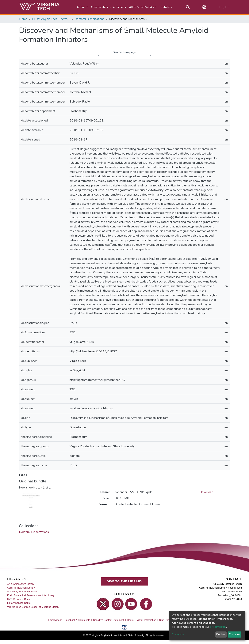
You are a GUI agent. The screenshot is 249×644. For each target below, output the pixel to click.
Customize (178, 634)
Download (206, 492)
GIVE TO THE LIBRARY (124, 581)
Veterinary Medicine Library (22, 592)
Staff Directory (167, 620)
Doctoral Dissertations (89, 19)
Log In (223, 7)
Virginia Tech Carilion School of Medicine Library (33, 607)
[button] (204, 7)
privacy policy (218, 627)
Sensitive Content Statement (109, 620)
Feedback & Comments (77, 620)
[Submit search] (188, 7)
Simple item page (124, 52)
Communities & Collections (109, 7)
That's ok (234, 634)
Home (23, 19)
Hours (130, 620)
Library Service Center (19, 603)
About (81, 7)
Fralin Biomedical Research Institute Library (31, 595)
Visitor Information (146, 620)
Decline (221, 634)
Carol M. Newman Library (21, 588)
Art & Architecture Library (21, 584)
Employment (55, 620)
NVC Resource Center (19, 599)
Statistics (166, 7)
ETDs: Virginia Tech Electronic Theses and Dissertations (51, 19)
